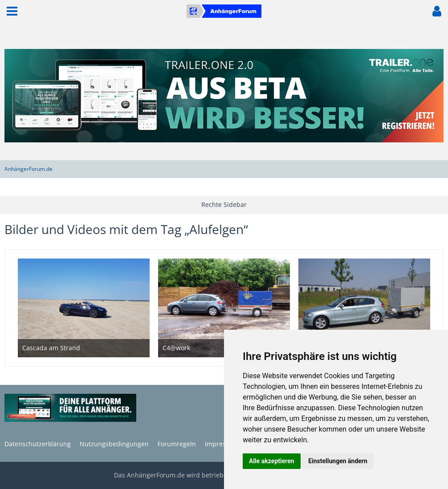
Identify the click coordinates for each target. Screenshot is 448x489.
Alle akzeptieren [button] (272, 461)
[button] (12, 11)
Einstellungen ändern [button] (338, 461)
